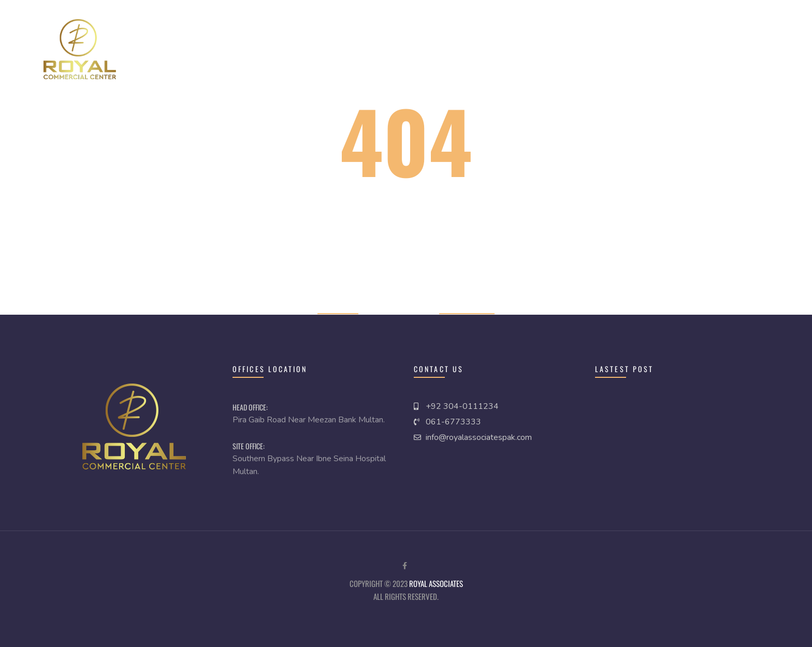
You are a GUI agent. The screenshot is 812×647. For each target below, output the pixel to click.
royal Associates (436, 583)
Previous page (467, 307)
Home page (338, 307)
